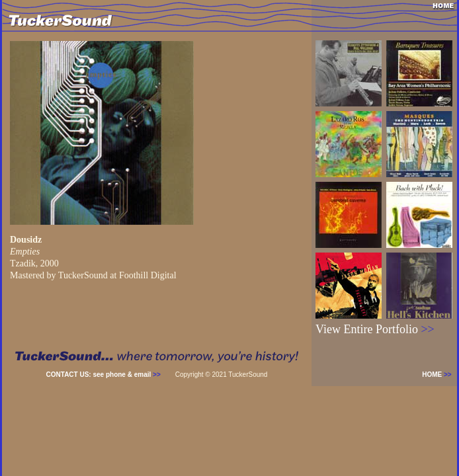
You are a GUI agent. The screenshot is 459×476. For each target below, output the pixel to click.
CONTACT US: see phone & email (104, 375)
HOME (439, 375)
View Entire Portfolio (375, 329)
